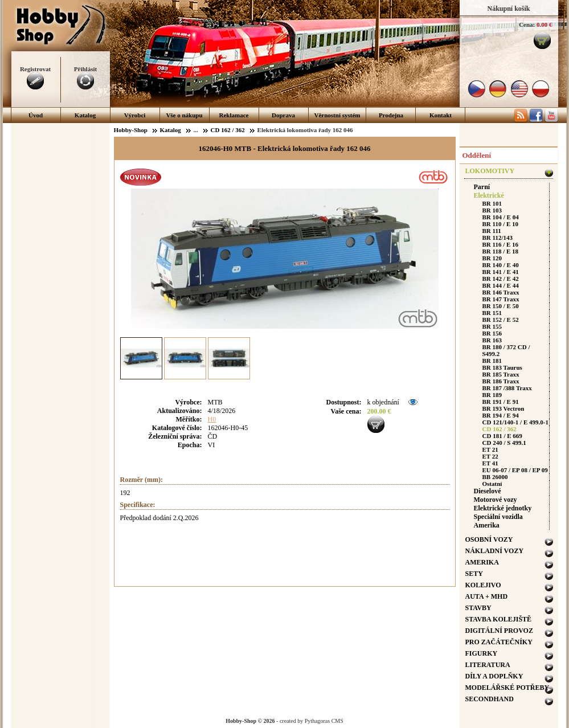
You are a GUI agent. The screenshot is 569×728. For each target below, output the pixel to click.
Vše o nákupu (184, 115)
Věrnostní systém (337, 115)
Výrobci (135, 115)
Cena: (527, 24)
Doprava (283, 115)
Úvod (36, 115)
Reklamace (234, 115)
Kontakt (441, 115)
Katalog (85, 115)
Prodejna (391, 115)
